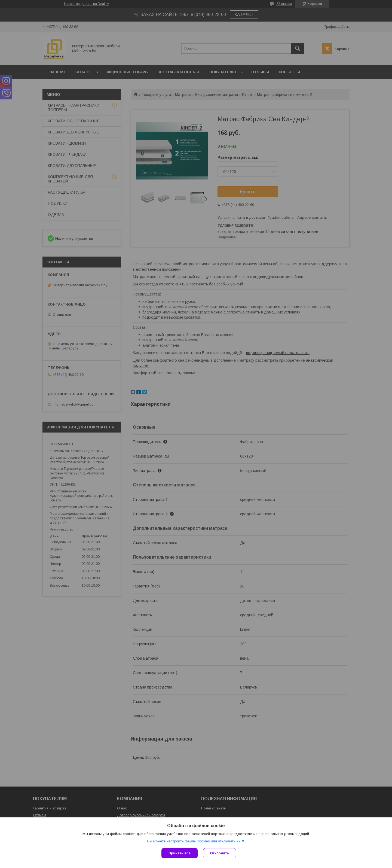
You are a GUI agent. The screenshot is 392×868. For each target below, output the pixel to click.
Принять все (180, 853)
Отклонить (220, 853)
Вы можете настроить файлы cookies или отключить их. (194, 841)
